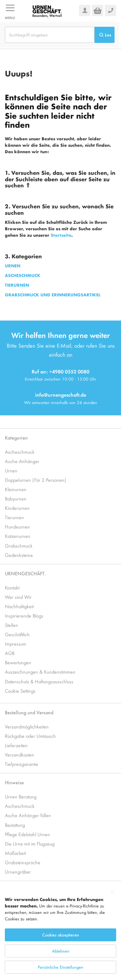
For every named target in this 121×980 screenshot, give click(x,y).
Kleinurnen (16, 489)
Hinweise (14, 782)
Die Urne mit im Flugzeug (30, 843)
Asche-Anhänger (22, 461)
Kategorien (16, 437)
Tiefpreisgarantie (21, 764)
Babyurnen (16, 498)
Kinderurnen (17, 508)
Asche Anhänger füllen (28, 815)
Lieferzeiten (16, 745)
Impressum (15, 643)
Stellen (11, 625)
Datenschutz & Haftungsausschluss (39, 681)
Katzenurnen (18, 536)
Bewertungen (18, 662)
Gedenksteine (19, 555)
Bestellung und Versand (29, 712)
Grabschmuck (19, 545)
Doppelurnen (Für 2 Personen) (35, 480)
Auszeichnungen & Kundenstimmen (40, 672)
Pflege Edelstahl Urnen (27, 834)
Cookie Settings (20, 691)
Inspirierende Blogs (24, 615)
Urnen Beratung (21, 796)
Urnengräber (18, 871)
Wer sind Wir (18, 597)
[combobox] (50, 35)
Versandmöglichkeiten (27, 726)
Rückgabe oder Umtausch (30, 736)
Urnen (11, 470)
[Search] (105, 35)
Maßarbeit (15, 853)
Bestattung (15, 825)
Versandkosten (20, 754)
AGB (10, 653)
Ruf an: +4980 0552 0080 (60, 371)
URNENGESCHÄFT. (25, 573)
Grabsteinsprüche (23, 862)
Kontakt (12, 587)
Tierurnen (14, 517)
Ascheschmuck (20, 452)
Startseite (61, 235)
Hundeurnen (17, 526)
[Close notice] (113, 919)
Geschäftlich (17, 634)
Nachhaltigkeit (19, 606)
